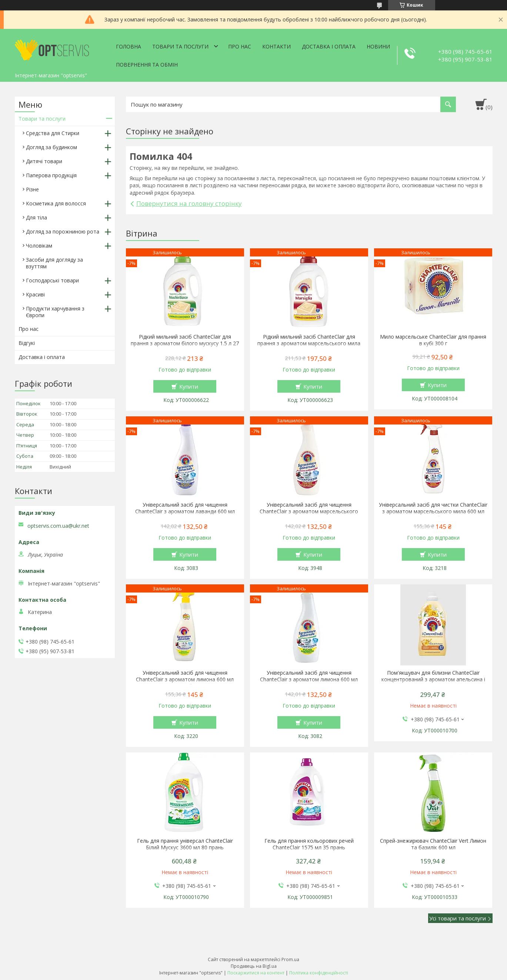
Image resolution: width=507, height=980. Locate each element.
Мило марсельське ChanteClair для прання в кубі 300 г (433, 340)
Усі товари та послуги (458, 918)
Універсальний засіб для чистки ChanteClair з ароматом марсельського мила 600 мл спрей (433, 511)
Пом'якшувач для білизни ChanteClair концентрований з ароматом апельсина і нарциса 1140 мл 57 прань (433, 679)
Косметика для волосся (56, 203)
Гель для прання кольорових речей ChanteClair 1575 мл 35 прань (309, 844)
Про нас (240, 46)
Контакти (276, 46)
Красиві (35, 294)
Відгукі (27, 343)
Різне (32, 189)
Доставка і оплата (329, 46)
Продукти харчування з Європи (55, 312)
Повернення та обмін (147, 65)
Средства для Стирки (53, 133)
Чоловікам (39, 246)
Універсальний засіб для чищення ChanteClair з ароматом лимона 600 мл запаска (309, 679)
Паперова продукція (51, 175)
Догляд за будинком (51, 147)
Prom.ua (290, 959)
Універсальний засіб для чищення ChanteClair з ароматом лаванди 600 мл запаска (185, 511)
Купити (189, 386)
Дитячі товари (44, 161)
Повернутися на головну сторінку (189, 203)
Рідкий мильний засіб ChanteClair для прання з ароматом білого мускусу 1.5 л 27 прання (185, 343)
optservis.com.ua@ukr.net (58, 526)
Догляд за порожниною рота (63, 231)
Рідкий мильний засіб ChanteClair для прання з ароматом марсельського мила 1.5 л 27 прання (309, 343)
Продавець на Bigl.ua (254, 966)
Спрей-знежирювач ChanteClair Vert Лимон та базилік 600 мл (433, 844)
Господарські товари (52, 280)
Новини (378, 46)
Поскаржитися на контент (256, 973)
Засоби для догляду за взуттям (54, 263)
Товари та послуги (180, 46)
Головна (129, 46)
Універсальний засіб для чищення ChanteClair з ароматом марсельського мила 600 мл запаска (309, 511)
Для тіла (36, 217)
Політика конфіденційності (319, 973)
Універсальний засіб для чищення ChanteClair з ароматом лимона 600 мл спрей (185, 679)
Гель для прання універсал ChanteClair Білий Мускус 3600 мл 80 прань (185, 844)
